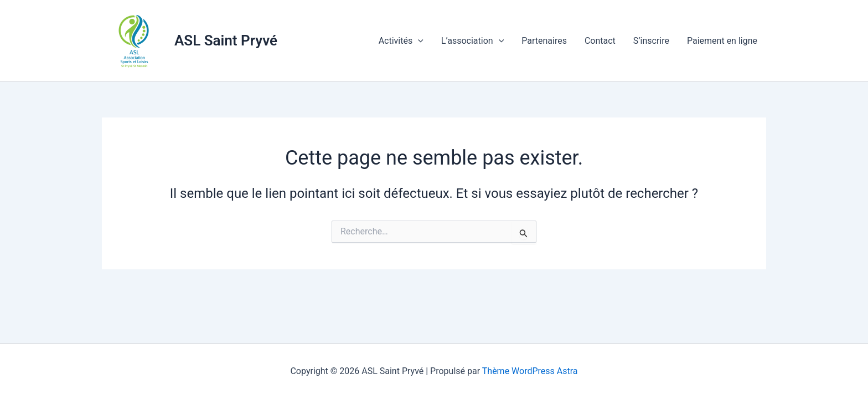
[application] (418, 41)
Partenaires (544, 41)
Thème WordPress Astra (530, 371)
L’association (472, 41)
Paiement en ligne (722, 41)
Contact (600, 41)
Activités (401, 41)
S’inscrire (651, 41)
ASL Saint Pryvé (226, 40)
